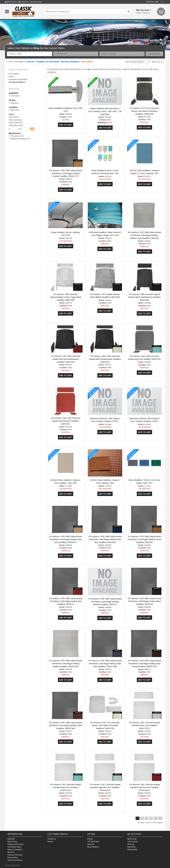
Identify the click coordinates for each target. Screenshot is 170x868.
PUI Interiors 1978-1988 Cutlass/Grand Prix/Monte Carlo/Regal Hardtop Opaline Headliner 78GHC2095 (66, 663)
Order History (132, 842)
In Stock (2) (14, 96)
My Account (132, 839)
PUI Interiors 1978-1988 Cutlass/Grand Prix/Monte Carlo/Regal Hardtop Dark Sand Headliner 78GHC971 (66, 539)
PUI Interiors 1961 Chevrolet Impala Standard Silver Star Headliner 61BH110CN (144, 725)
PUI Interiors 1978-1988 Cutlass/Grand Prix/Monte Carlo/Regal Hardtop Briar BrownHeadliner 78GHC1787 (144, 663)
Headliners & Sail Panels (48, 62)
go (32, 129)
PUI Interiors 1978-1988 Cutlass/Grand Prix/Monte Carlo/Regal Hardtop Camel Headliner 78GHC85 (144, 539)
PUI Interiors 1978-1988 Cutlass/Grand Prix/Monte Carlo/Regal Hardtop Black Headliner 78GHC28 (144, 601)
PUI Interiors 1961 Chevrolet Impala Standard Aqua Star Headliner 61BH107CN (66, 787)
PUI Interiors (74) (16, 136)
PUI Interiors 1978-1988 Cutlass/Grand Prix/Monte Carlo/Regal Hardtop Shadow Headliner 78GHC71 (105, 602)
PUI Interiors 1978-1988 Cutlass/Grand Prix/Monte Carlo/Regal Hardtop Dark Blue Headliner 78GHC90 (105, 539)
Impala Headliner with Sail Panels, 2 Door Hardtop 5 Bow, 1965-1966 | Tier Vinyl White (105, 111)
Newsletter (131, 847)
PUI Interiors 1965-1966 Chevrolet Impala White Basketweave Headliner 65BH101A (105, 359)
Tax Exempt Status (14, 847)
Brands (90, 839)
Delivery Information (15, 855)
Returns (50, 842)
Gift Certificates (93, 842)
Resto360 (11, 839)
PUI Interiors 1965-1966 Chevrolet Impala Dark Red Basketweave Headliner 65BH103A (66, 359)
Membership (132, 849)
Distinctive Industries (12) (20, 139)
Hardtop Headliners (70, 62)
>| (160, 818)
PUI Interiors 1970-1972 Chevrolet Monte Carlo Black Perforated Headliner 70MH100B (144, 111)
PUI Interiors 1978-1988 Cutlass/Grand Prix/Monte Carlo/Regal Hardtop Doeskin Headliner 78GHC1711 (66, 173)
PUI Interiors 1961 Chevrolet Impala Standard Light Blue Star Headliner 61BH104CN (105, 787)
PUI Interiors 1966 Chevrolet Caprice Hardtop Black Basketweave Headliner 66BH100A (144, 297)
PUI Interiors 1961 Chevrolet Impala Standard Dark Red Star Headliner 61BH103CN (144, 787)
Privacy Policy (13, 857)
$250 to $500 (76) (15, 123)
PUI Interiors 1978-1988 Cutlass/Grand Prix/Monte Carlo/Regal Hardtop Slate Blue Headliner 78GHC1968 (105, 663)
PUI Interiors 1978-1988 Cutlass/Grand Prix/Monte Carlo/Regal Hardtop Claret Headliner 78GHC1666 (66, 725)
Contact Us (24, 2)
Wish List (131, 844)
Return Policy (12, 842)
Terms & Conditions (15, 860)
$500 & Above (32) (16, 125)
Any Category (14, 74)
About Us (11, 852)
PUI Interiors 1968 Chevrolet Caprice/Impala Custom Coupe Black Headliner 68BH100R (66, 297)
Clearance (14, 103)
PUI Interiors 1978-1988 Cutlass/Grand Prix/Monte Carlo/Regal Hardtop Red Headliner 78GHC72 (66, 601)
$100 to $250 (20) (15, 120)
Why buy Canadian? (15, 849)
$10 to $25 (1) (14, 117)
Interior (31, 62)
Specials (91, 844)
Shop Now (154, 54)
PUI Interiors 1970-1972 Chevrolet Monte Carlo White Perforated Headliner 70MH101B (105, 725)
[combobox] (30, 54)
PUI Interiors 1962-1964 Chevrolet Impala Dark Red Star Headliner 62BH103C (66, 421)
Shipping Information (16, 844)
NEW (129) (14, 110)
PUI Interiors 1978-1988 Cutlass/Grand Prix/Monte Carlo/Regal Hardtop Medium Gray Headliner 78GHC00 (144, 235)
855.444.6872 (11, 2)
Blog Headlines (93, 847)
